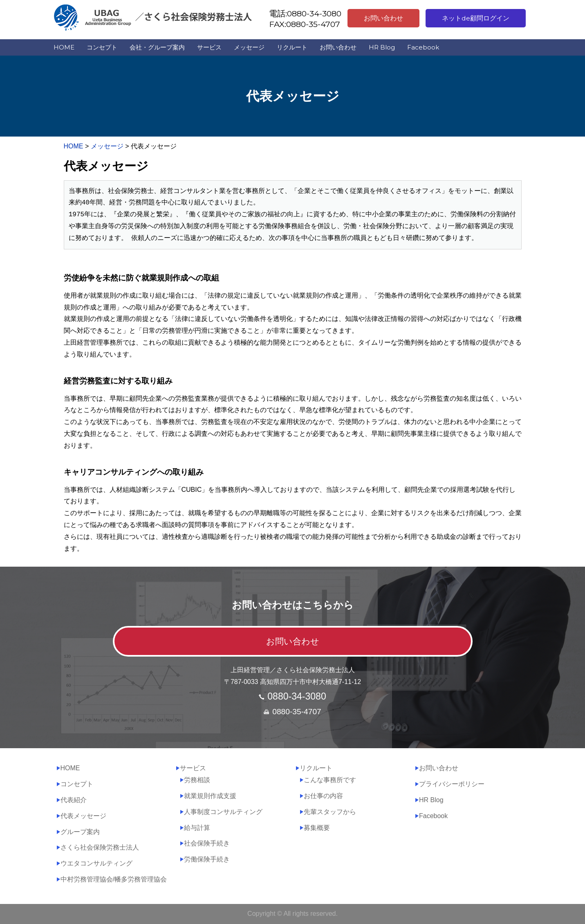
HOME (64, 47)
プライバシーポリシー (452, 784)
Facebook (423, 47)
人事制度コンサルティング (223, 812)
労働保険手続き (207, 859)
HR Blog (382, 47)
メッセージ (249, 47)
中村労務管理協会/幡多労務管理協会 (114, 879)
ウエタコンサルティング (96, 863)
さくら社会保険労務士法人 (100, 847)
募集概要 (317, 828)
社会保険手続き (207, 843)
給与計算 (197, 828)
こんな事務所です (330, 780)
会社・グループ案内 (157, 47)
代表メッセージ (83, 816)
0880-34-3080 (297, 696)
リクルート (292, 47)
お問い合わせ (383, 18)
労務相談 (197, 780)
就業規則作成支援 (210, 796)
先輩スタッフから (330, 812)
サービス (209, 47)
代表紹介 (74, 800)
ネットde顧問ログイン (476, 18)
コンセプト (102, 47)
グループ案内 (80, 832)
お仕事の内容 (323, 796)
